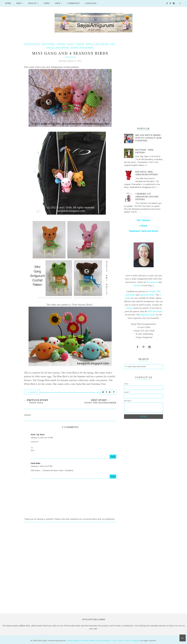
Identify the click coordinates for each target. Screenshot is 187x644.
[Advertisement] (70, 548)
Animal (61, 44)
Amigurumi (48, 44)
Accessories (32, 44)
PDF (113, 44)
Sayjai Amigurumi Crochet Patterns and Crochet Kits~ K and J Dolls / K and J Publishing (104, 641)
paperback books (148, 315)
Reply (113, 457)
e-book (80, 44)
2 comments (32, 392)
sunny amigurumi (82, 48)
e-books (152, 291)
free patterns (152, 282)
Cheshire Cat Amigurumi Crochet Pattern (147, 196)
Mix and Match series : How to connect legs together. (148, 138)
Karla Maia (35, 463)
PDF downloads (155, 311)
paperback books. (147, 295)
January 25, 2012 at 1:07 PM (42, 438)
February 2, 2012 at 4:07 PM (42, 466)
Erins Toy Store (38, 435)
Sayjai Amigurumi (58, 48)
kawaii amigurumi (98, 44)
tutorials (137, 285)
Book (71, 44)
